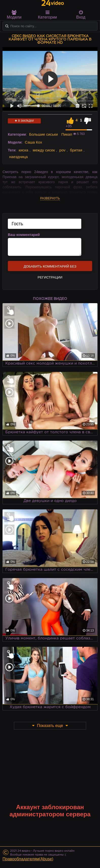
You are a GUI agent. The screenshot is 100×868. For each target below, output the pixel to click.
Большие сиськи (43, 134)
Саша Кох (33, 142)
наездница (18, 157)
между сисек (44, 150)
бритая (76, 150)
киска (24, 150)
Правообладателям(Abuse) (28, 859)
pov (62, 150)
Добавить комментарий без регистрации (50, 268)
